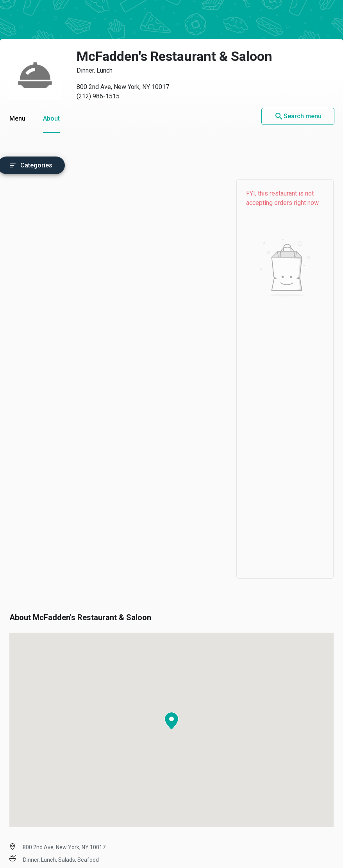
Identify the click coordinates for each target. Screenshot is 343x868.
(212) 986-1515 (98, 96)
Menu (17, 118)
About (51, 118)
